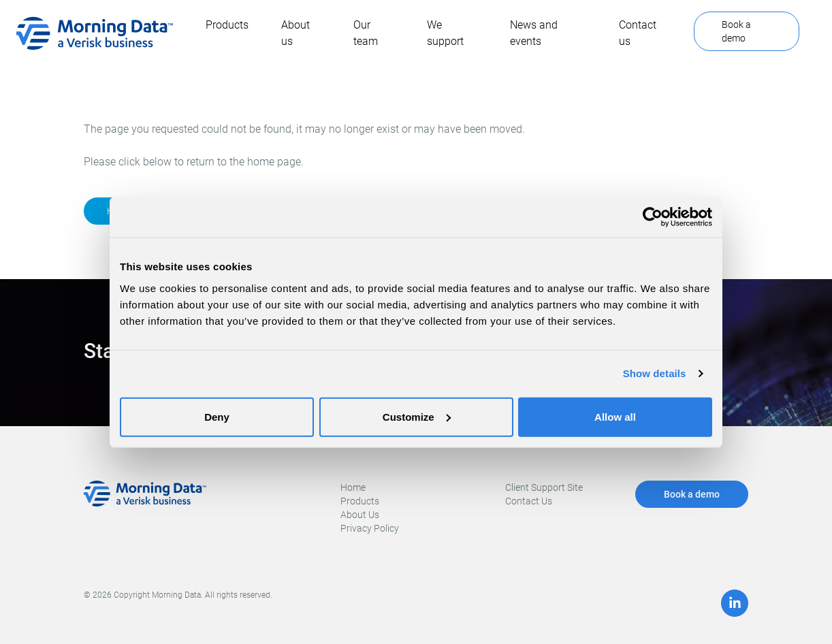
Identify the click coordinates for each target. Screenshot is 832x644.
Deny (217, 416)
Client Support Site (544, 487)
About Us (360, 515)
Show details (655, 373)
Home (353, 487)
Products (360, 501)
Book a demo (736, 31)
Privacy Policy (370, 528)
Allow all (615, 416)
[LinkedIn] (735, 603)
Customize (417, 416)
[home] (95, 33)
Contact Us (529, 501)
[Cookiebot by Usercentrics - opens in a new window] (653, 217)
